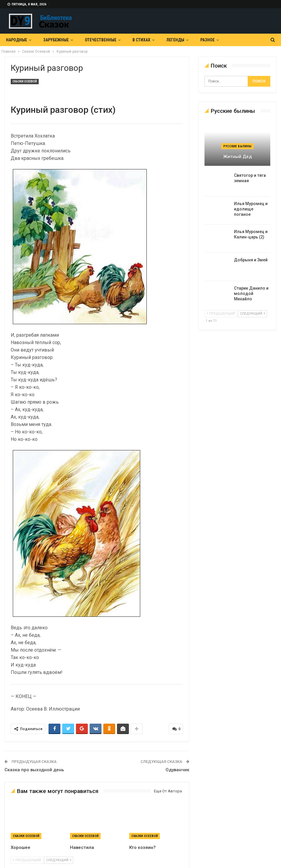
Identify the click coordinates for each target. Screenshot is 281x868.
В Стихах (141, 40)
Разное (207, 40)
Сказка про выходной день (34, 769)
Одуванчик (177, 769)
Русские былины (237, 146)
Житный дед (238, 157)
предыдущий (27, 860)
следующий (59, 860)
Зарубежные (56, 40)
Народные (17, 40)
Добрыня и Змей (251, 260)
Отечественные (101, 40)
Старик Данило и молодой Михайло (251, 294)
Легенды (175, 40)
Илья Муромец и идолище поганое (251, 209)
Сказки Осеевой (25, 81)
